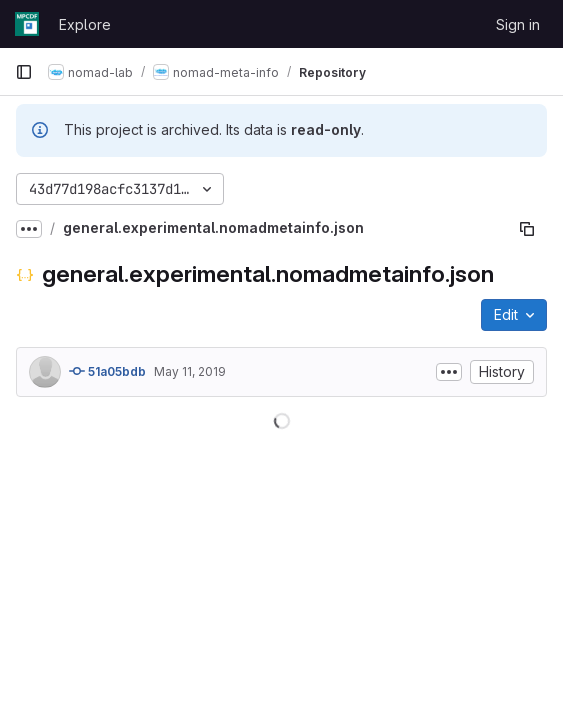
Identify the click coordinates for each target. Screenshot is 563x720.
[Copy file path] (527, 229)
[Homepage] (27, 24)
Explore (85, 24)
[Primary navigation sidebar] (24, 72)
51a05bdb (107, 371)
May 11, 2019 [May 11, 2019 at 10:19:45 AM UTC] (190, 371)
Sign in (518, 24)
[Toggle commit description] (449, 372)
